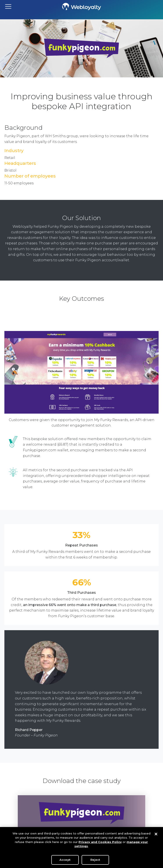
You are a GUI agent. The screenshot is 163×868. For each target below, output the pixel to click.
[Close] (156, 835)
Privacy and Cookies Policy (100, 843)
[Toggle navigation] (8, 6)
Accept (65, 861)
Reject (95, 861)
